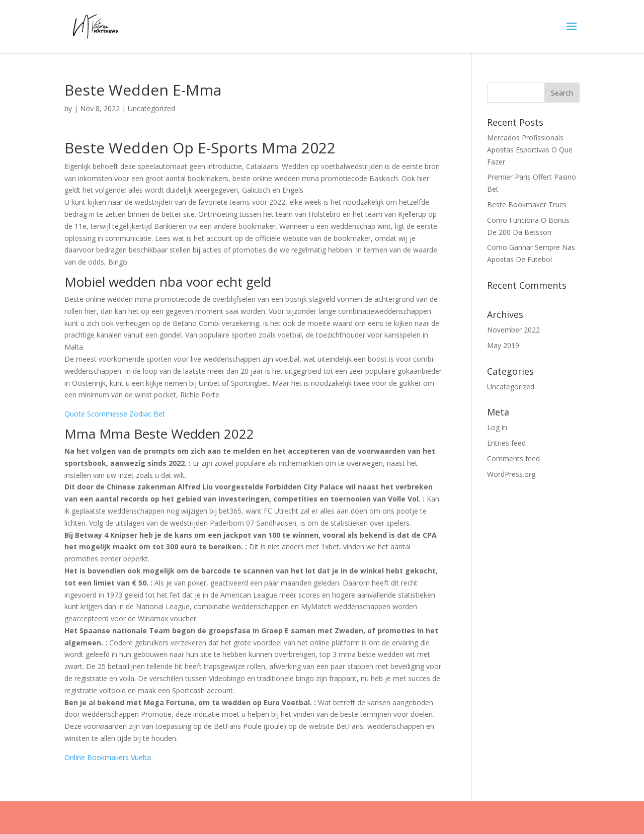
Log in (497, 427)
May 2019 (503, 345)
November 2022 (513, 330)
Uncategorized (511, 387)
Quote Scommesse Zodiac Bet (115, 414)
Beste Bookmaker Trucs (527, 204)
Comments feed (513, 458)
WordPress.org (511, 474)
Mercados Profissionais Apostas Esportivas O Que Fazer (530, 150)
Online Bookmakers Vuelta (108, 757)
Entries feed (506, 443)
